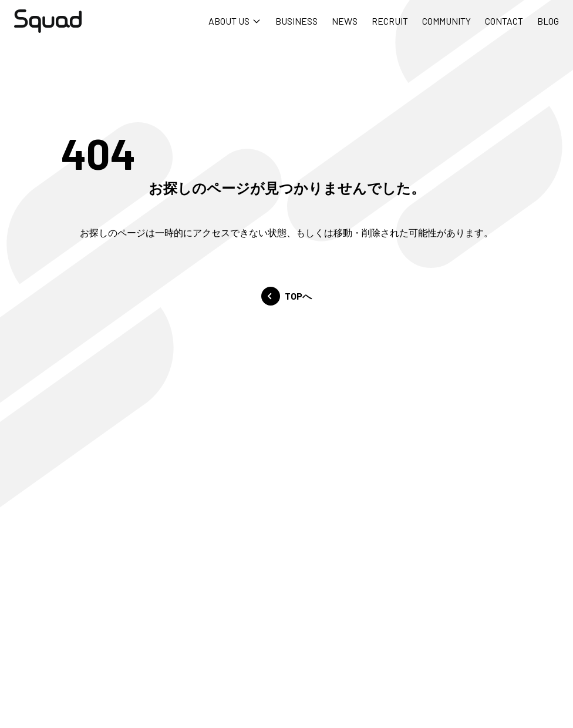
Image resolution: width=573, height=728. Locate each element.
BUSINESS (296, 21)
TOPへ (286, 296)
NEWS (345, 21)
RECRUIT (390, 21)
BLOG (548, 21)
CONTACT (504, 21)
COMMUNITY (446, 21)
